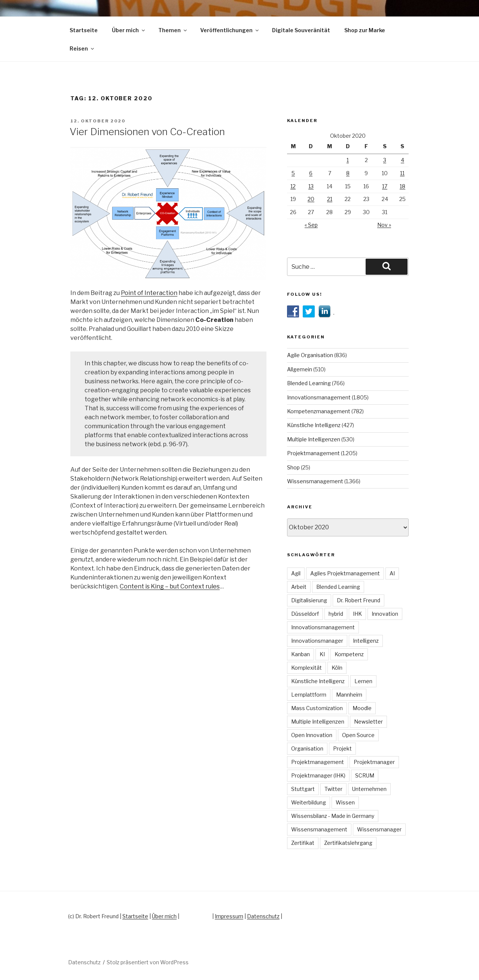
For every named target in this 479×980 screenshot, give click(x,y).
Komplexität (306, 668)
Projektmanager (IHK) (318, 775)
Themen (173, 30)
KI (322, 654)
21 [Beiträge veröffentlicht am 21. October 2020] (330, 199)
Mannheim (349, 695)
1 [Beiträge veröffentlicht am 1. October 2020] (348, 160)
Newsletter (368, 722)
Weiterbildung (309, 802)
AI (392, 573)
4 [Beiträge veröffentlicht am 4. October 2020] (402, 160)
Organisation (307, 748)
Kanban (300, 654)
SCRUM (365, 775)
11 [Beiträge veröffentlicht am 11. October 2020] (402, 173)
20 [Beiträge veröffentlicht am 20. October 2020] (311, 199)
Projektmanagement (313, 453)
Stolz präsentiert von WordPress (148, 962)
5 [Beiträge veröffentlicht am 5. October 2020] (293, 173)
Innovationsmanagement (319, 397)
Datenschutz (263, 916)
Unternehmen (369, 789)
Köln (337, 668)
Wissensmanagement (315, 481)
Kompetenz (349, 654)
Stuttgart (303, 789)
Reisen (82, 48)
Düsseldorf (305, 614)
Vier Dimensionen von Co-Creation (147, 132)
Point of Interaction (149, 293)
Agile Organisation (310, 355)
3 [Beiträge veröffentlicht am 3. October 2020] (385, 160)
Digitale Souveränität (301, 30)
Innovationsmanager (317, 641)
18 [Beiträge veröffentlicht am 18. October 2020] (402, 186)
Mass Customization (317, 708)
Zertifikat (303, 843)
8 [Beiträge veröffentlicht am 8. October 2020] (348, 173)
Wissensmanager (379, 829)
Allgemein (300, 369)
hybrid (336, 614)
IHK (357, 614)
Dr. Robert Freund (359, 600)
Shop (293, 467)
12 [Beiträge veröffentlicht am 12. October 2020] (293, 186)
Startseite (84, 30)
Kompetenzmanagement (319, 411)
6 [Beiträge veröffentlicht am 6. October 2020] (311, 173)
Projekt (342, 748)
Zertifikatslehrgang (348, 843)
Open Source (358, 735)
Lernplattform (309, 695)
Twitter (333, 789)
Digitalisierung (309, 600)
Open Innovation (312, 735)
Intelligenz (366, 641)
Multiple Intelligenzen (314, 439)
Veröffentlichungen (230, 30)
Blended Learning (309, 383)
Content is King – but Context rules (170, 586)
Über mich (129, 30)
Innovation (385, 614)
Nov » (384, 225)
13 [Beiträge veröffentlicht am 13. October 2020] (311, 186)
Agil (296, 573)
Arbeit (299, 587)
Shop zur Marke (365, 30)
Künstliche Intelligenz (314, 425)
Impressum (229, 916)
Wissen (345, 802)
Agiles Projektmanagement (345, 573)
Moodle (362, 708)
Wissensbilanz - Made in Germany (333, 816)
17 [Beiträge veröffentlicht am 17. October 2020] (385, 186)
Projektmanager (374, 762)
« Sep (311, 225)
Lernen (363, 681)
